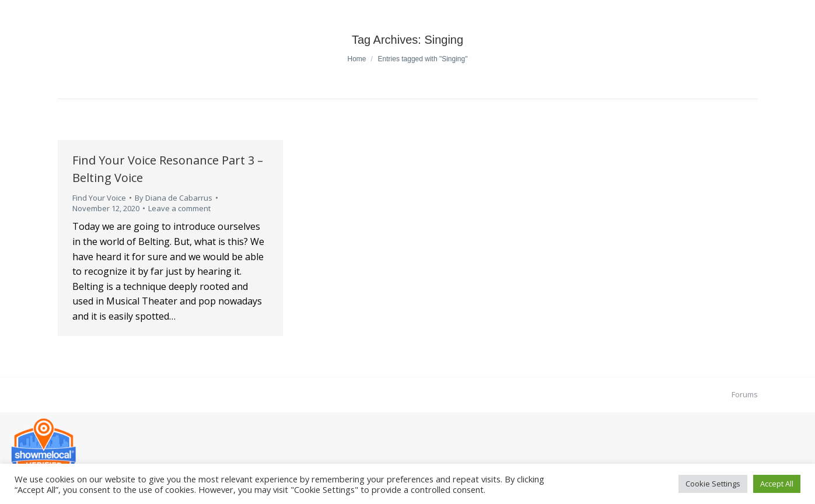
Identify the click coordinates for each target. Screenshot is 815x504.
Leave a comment (179, 208)
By (174, 198)
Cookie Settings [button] (713, 484)
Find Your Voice (99, 198)
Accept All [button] (777, 484)
